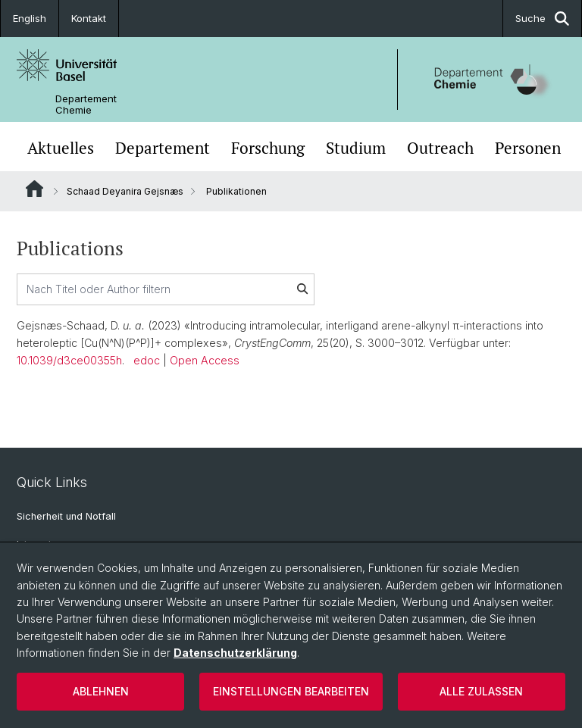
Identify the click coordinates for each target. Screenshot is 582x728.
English (30, 18)
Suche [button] (542, 19)
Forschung (268, 148)
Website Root (34, 189)
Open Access (205, 360)
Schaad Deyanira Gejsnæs (125, 191)
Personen (528, 148)
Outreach (440, 148)
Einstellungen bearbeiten (291, 691)
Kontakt (89, 18)
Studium (356, 148)
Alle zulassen (481, 691)
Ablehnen (101, 691)
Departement (163, 148)
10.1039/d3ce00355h (69, 360)
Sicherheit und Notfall (66, 516)
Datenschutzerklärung (235, 653)
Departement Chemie (86, 105)
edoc (147, 360)
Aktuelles (61, 148)
